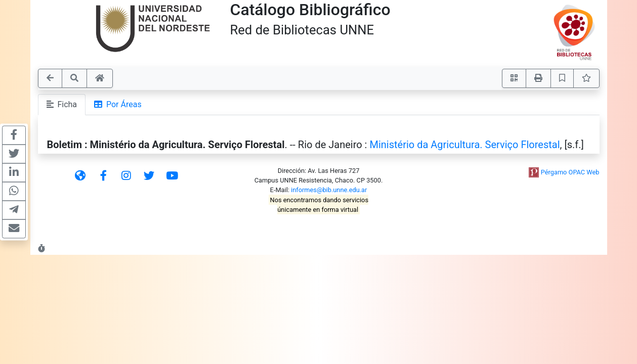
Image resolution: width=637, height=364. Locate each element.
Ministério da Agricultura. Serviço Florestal (464, 145)
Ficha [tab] (62, 104)
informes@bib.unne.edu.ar (329, 190)
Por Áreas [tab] (118, 104)
